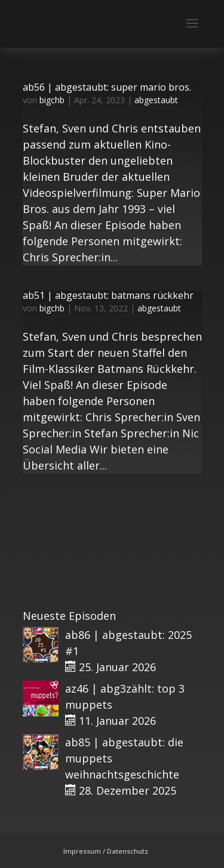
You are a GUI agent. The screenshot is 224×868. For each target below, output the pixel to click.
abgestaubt (156, 100)
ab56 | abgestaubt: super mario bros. (107, 87)
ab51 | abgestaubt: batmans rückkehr (108, 295)
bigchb (52, 100)
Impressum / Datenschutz (106, 851)
